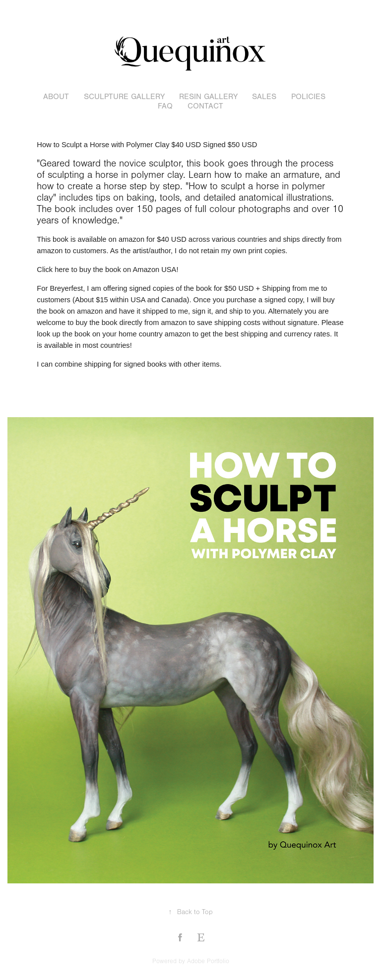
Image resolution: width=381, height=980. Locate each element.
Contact (205, 106)
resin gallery (208, 97)
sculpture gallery (124, 97)
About (56, 97)
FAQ (165, 106)
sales (264, 97)
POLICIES (308, 97)
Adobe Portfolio (208, 961)
